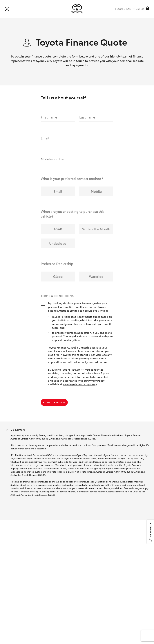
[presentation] (77, 9)
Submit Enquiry (54, 402)
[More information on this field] (148, 8)
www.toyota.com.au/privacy (80, 384)
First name (49, 117)
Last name (87, 117)
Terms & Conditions (57, 296)
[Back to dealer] (7, 9)
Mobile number (53, 159)
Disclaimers (18, 430)
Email (45, 138)
